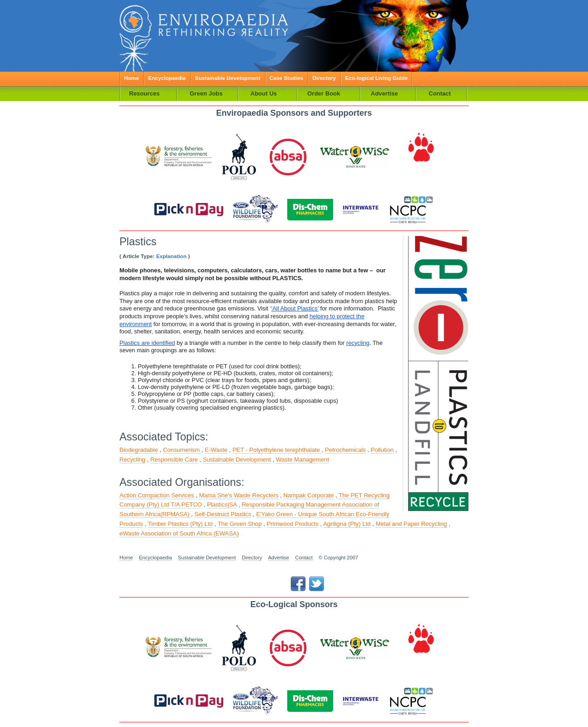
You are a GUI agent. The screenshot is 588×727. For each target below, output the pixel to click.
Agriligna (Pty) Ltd (347, 524)
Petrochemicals (345, 450)
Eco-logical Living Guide (376, 78)
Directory (324, 78)
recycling (358, 343)
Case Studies (286, 78)
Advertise (278, 558)
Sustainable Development (227, 78)
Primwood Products (293, 524)
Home (131, 78)
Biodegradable (139, 450)
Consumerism (182, 450)
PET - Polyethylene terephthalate (277, 450)
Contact (304, 558)
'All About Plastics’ (295, 308)
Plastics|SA (222, 504)
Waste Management (302, 459)
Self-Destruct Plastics (223, 514)
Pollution (382, 450)
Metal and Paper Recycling (411, 524)
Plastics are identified (147, 343)
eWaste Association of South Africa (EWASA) (179, 533)
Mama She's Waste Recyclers (239, 495)
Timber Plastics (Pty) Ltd (180, 524)
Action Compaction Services (157, 495)
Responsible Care (174, 459)
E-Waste (216, 450)
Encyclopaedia (167, 78)
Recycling (132, 459)
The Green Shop (240, 524)
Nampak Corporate (309, 495)
